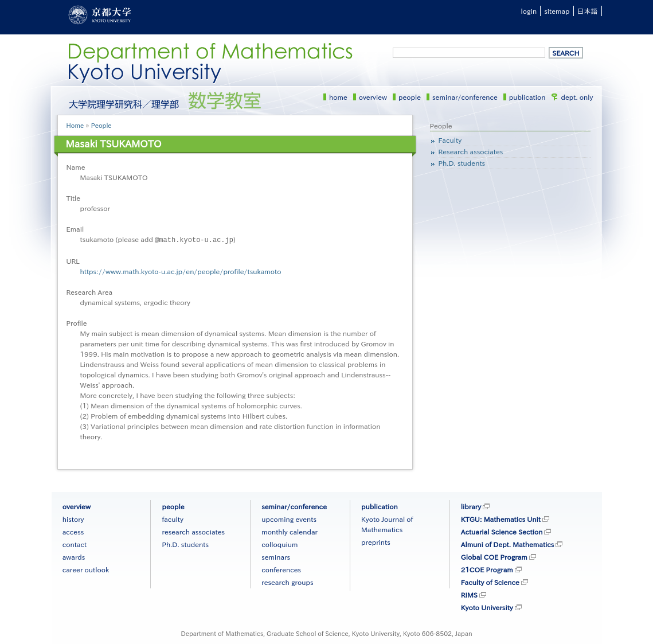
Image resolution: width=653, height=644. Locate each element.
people (410, 97)
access (73, 531)
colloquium (279, 544)
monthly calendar (290, 531)
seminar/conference (465, 97)
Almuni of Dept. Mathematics (508, 544)
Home (75, 125)
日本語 (588, 11)
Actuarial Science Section (502, 531)
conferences (281, 569)
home (338, 97)
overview (373, 97)
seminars (276, 556)
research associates (193, 531)
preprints (376, 541)
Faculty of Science (490, 581)
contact (75, 544)
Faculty (450, 140)
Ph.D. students (462, 163)
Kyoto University (487, 607)
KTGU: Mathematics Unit (501, 518)
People (101, 125)
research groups (287, 581)
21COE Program (487, 569)
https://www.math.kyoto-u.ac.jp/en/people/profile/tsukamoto (181, 271)
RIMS (469, 594)
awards (74, 556)
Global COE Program (494, 556)
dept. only (577, 97)
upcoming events (289, 518)
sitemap (557, 11)
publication (527, 97)
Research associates (471, 151)
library (471, 506)
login (529, 11)
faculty (172, 518)
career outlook (86, 569)
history (73, 518)
